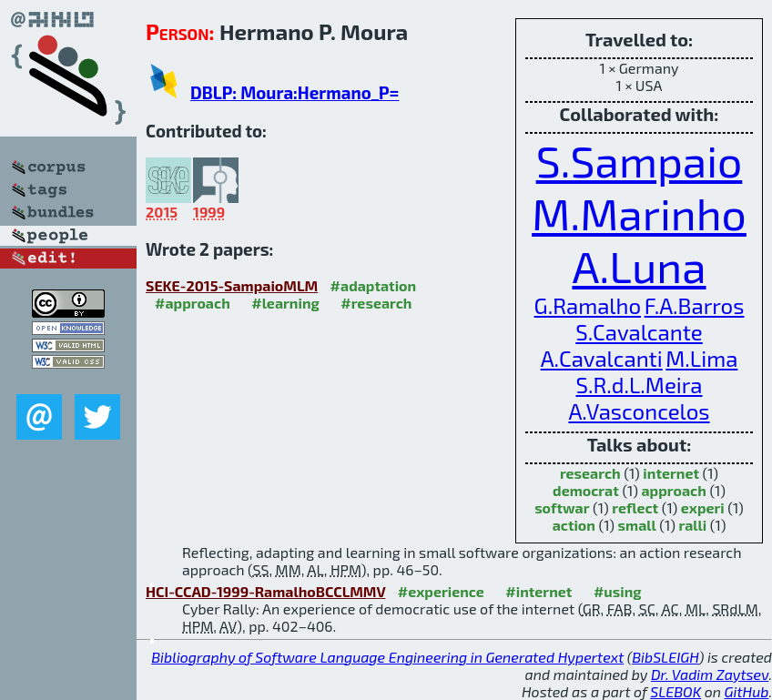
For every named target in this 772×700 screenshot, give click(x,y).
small (637, 525)
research (590, 473)
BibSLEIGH (665, 657)
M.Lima (701, 358)
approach (673, 490)
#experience (441, 591)
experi (703, 507)
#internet (538, 591)
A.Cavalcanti (602, 358)
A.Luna (639, 266)
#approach (193, 303)
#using (618, 591)
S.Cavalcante (639, 332)
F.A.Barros (695, 305)
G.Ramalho (588, 305)
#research (376, 303)
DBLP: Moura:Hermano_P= (295, 92)
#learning (285, 303)
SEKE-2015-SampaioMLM (232, 285)
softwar (562, 507)
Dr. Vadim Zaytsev (710, 674)
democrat (586, 490)
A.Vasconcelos (639, 411)
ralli (692, 525)
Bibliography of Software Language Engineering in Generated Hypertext (387, 657)
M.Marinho (639, 213)
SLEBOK (675, 691)
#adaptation (374, 285)
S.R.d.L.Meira (639, 385)
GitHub (747, 691)
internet (671, 473)
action (574, 525)
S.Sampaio (640, 160)
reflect (635, 507)
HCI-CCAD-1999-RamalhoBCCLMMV (265, 591)
